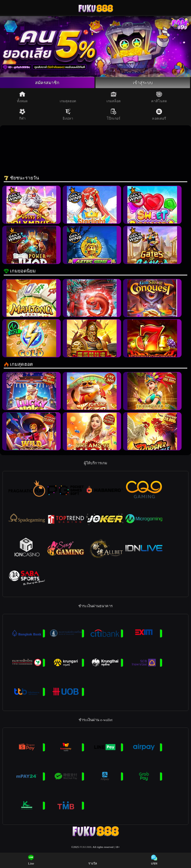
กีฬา (22, 115)
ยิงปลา (68, 115)
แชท (154, 860)
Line (31, 860)
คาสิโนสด (159, 97)
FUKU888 (85, 847)
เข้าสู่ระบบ (143, 83)
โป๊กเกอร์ (114, 115)
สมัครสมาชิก (47, 83)
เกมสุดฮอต (68, 97)
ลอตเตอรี (159, 115)
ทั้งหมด (22, 97)
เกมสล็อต (114, 97)
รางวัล (93, 860)
